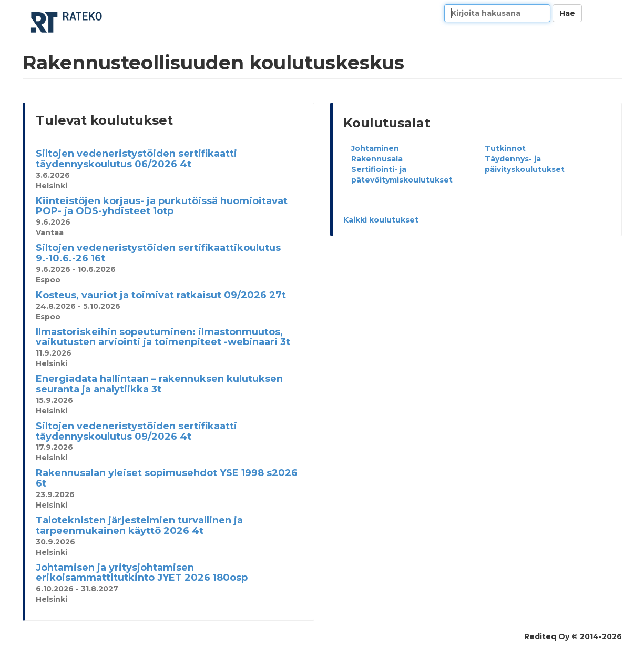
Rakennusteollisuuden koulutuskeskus (67, 22)
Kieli (610, 13)
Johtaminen (375, 148)
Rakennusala (377, 159)
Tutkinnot (505, 148)
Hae (567, 13)
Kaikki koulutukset (381, 220)
